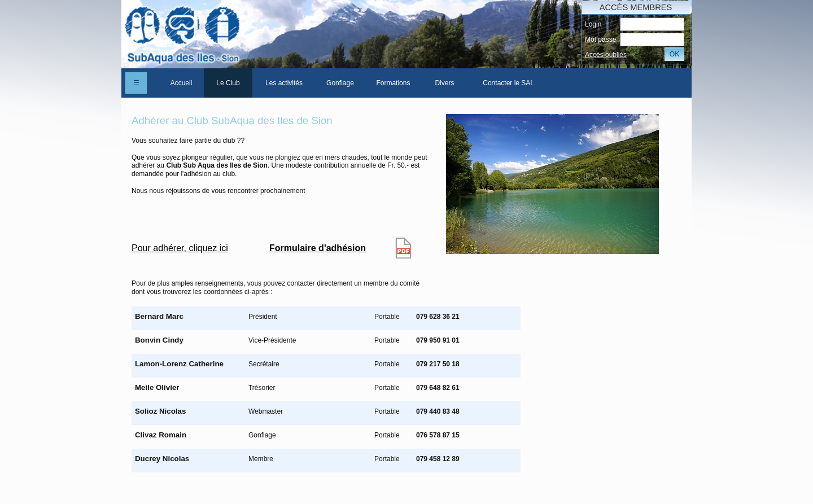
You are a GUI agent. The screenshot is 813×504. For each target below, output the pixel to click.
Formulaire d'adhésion (318, 248)
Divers (444, 83)
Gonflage (340, 83)
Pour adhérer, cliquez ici (180, 248)
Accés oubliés (606, 55)
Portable (387, 317)
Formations (393, 83)
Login (593, 24)
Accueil (182, 83)
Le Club (228, 83)
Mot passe (600, 40)
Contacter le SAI (507, 83)
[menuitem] (181, 83)
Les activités (284, 83)
